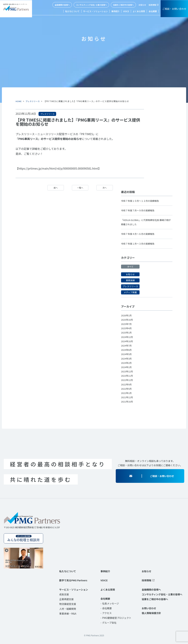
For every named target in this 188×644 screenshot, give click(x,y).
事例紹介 (115, 11)
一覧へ (80, 188)
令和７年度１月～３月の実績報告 (139, 243)
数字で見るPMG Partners (73, 580)
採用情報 (152, 5)
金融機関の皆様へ (62, 5)
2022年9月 (127, 384)
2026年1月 (127, 315)
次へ (104, 188)
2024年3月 (127, 358)
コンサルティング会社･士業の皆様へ (91, 5)
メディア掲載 (130, 292)
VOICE (126, 11)
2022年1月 (127, 393)
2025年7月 (127, 324)
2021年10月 (127, 401)
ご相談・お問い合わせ (174, 9)
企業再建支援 (66, 599)
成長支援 (64, 594)
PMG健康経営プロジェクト (117, 618)
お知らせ (142, 5)
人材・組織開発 (68, 609)
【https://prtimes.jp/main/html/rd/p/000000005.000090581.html (57, 168)
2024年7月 (127, 345)
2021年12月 (127, 397)
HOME (19, 101)
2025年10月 (127, 320)
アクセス (107, 613)
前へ (55, 188)
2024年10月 (127, 341)
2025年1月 (127, 332)
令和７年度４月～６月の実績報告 (139, 234)
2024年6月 (127, 350)
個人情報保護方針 (151, 613)
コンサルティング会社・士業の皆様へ (162, 594)
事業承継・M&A (68, 613)
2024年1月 (127, 367)
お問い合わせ (149, 608)
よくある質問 (139, 11)
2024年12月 (127, 337)
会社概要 (153, 11)
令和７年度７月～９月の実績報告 (139, 210)
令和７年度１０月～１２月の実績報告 (141, 201)
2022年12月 (127, 380)
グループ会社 (109, 623)
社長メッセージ (111, 603)
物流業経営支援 (68, 604)
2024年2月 (127, 363)
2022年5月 (127, 389)
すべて (130, 266)
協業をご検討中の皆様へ (123, 5)
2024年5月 (127, 354)
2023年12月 (127, 371)
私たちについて (72, 11)
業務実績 (130, 280)
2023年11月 (127, 376)
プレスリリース (34, 101)
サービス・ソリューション (96, 11)
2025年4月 (127, 328)
